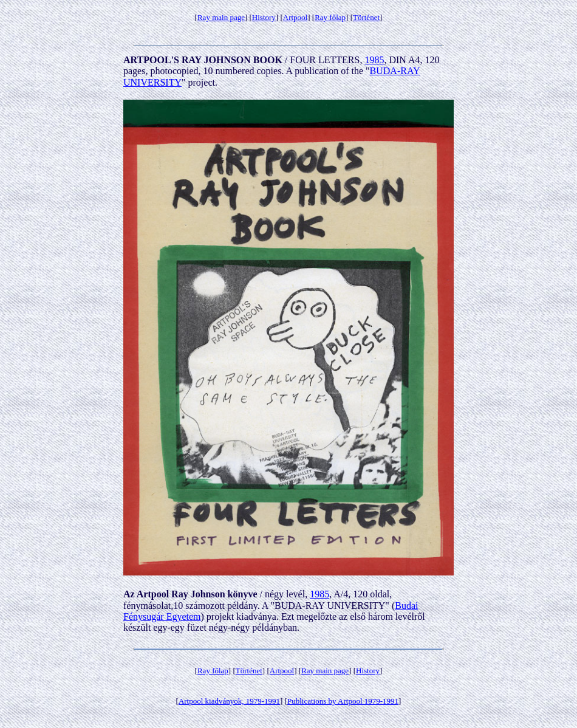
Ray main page (221, 17)
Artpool (295, 17)
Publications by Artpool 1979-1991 (343, 701)
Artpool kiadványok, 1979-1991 (229, 701)
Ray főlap (330, 17)
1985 (374, 60)
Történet (366, 17)
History (264, 17)
